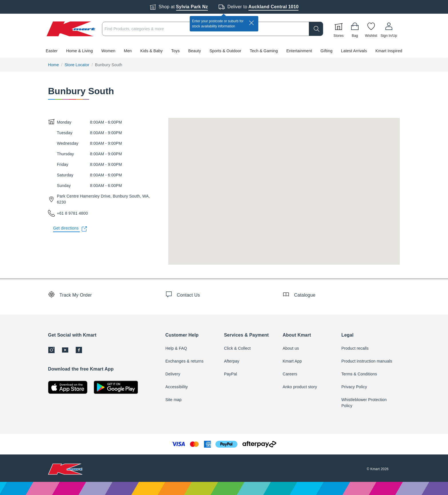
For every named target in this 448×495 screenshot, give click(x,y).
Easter (52, 51)
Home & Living (79, 51)
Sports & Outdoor (225, 51)
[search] (316, 29)
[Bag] (355, 29)
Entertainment (299, 51)
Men (128, 51)
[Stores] (339, 29)
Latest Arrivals (354, 51)
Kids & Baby (151, 51)
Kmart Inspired (389, 51)
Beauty (195, 51)
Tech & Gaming (264, 51)
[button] (222, 51)
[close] (251, 23)
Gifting (327, 51)
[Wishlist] (371, 29)
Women (108, 51)
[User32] (389, 29)
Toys (175, 51)
